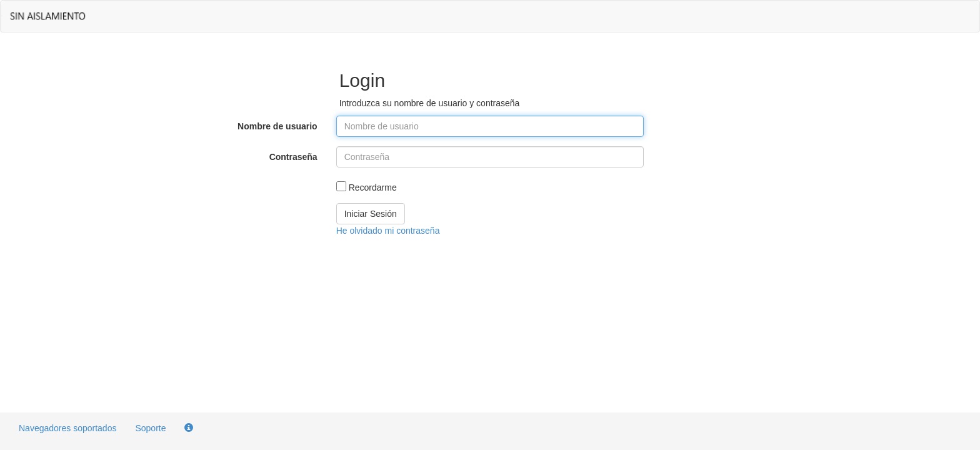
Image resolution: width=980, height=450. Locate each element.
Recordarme (373, 187)
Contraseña (293, 157)
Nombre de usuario (277, 126)
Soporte (150, 428)
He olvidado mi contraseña (388, 231)
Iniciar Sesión (371, 214)
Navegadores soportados (67, 428)
